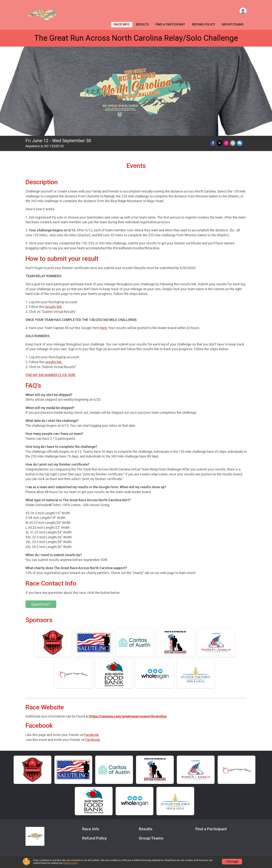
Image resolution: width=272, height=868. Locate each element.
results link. (54, 307)
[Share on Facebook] (213, 143)
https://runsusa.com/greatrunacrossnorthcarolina (128, 716)
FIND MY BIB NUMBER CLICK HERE (50, 375)
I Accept (232, 862)
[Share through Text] (240, 143)
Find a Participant (170, 24)
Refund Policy (203, 24)
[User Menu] (243, 11)
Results (142, 24)
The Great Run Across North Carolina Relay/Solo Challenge (136, 38)
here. (104, 328)
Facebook (92, 735)
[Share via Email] (233, 143)
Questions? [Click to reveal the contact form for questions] (41, 604)
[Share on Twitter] (220, 143)
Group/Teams (233, 24)
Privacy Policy (70, 863)
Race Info (122, 24)
